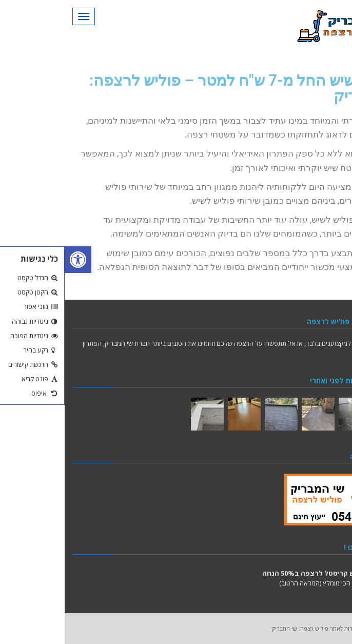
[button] (13, 260)
